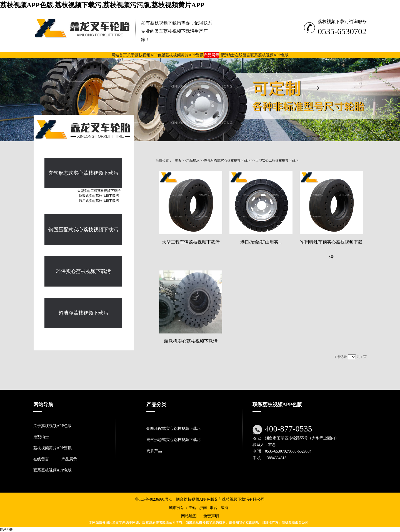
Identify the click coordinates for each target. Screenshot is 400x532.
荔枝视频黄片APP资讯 (52, 448)
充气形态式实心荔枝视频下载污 (227, 160)
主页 (178, 160)
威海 (224, 508)
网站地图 (189, 516)
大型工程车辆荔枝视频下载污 (191, 242)
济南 (203, 508)
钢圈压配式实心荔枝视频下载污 (174, 429)
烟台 (214, 508)
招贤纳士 (41, 437)
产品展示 (193, 160)
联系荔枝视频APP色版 (52, 470)
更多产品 (154, 451)
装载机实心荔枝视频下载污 (191, 341)
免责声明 (211, 516)
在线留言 (41, 459)
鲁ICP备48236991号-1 (153, 499)
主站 (192, 508)
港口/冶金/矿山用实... (261, 242)
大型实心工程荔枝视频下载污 (277, 160)
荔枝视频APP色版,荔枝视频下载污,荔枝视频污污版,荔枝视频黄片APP (102, 5)
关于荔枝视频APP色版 (52, 426)
